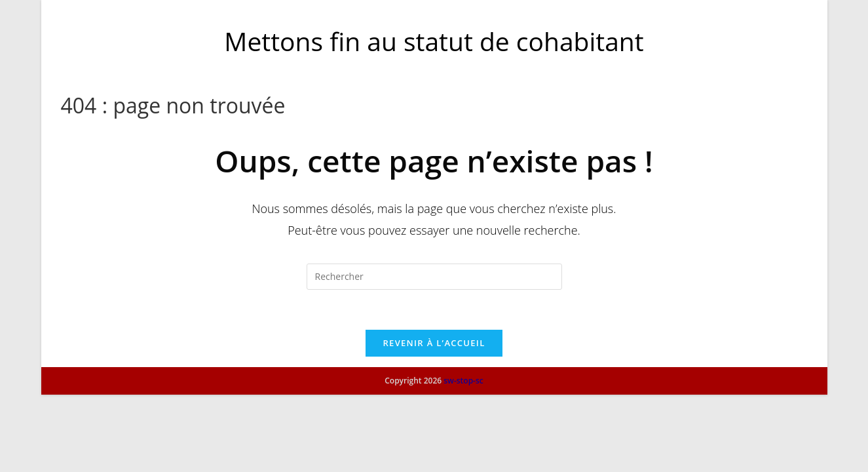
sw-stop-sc (463, 458)
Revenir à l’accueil (434, 343)
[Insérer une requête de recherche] (434, 277)
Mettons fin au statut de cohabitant (434, 41)
